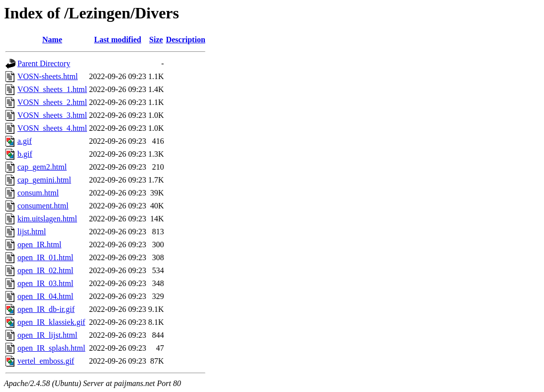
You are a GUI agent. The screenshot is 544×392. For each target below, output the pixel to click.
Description (186, 40)
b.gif (25, 154)
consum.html (38, 193)
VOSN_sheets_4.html (52, 128)
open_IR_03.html (45, 283)
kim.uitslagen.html (47, 219)
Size (156, 40)
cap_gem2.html (42, 167)
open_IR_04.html (45, 296)
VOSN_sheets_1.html (52, 89)
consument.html (43, 206)
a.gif (25, 141)
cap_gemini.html (44, 180)
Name (52, 40)
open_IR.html (39, 245)
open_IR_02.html (45, 270)
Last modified (118, 40)
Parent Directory (44, 63)
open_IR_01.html (45, 257)
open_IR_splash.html (51, 348)
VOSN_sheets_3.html (52, 115)
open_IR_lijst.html (47, 335)
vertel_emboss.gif (46, 361)
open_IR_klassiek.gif (51, 322)
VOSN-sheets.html (47, 76)
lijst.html (32, 232)
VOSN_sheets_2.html (52, 102)
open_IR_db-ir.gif (46, 309)
